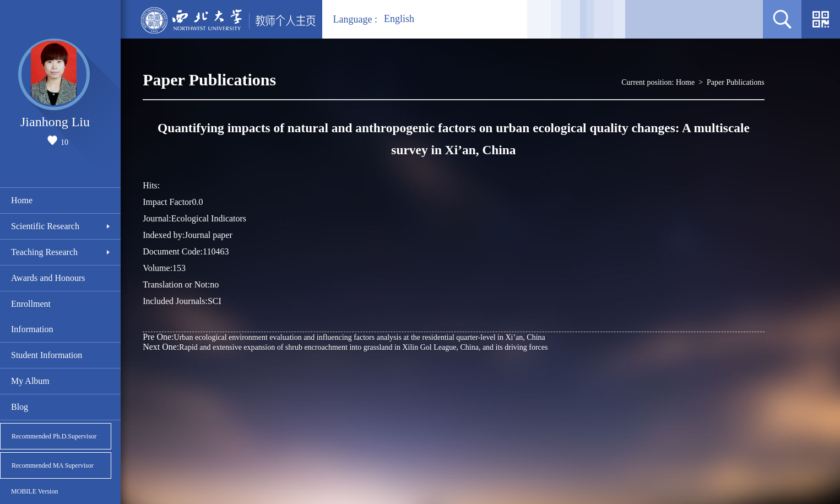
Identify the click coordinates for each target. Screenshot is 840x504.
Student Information (47, 355)
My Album (30, 381)
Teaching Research (44, 252)
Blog (20, 407)
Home (22, 200)
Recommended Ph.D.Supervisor (54, 436)
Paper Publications (736, 82)
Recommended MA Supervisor (53, 465)
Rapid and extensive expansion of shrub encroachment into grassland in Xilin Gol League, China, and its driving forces (345, 347)
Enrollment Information (32, 316)
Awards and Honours (48, 278)
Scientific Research (45, 226)
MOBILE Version (34, 491)
